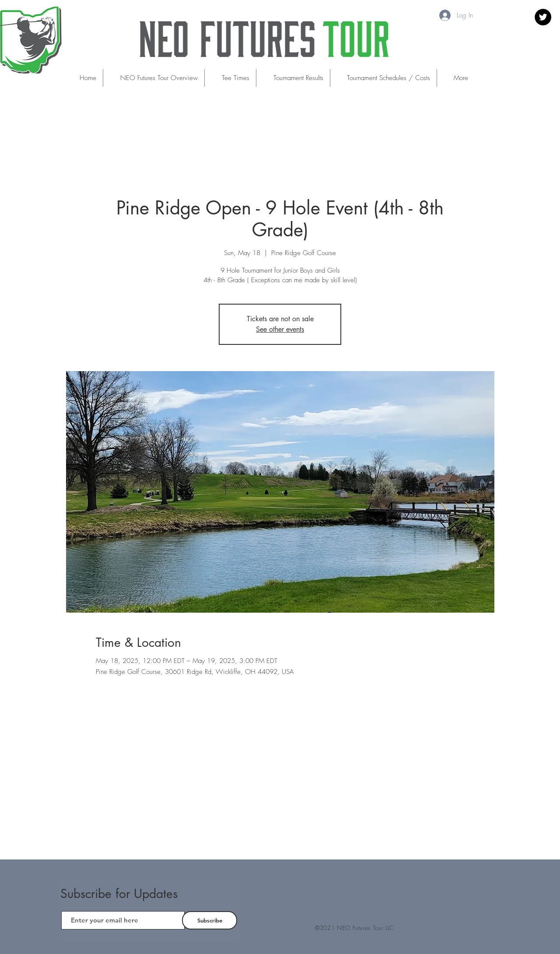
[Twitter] (543, 17)
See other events (280, 329)
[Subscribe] (210, 920)
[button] (230, 78)
